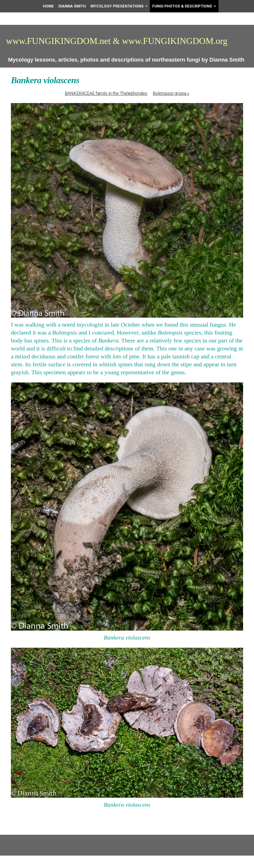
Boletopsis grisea (171, 93)
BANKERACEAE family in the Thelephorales (106, 93)
